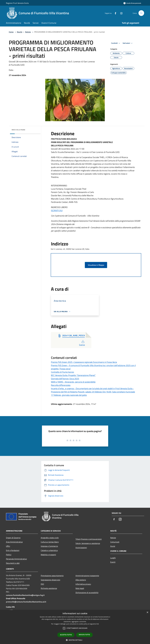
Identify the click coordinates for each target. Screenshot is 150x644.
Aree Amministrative (14, 542)
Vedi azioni (128, 43)
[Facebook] (115, 13)
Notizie (28, 32)
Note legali (80, 588)
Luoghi (113, 558)
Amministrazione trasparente (87, 576)
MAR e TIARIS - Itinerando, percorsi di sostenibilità (73, 382)
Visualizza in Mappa (96, 265)
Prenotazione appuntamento (52, 576)
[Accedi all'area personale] (132, 3)
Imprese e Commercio (49, 546)
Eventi (113, 562)
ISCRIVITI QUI (57, 211)
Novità (20, 32)
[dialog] (75, 627)
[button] (75, 640)
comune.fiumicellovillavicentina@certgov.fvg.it (25, 595)
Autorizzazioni (81, 548)
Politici (9, 555)
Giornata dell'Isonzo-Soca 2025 (65, 379)
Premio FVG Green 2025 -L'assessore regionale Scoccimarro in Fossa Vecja (84, 362)
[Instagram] (120, 13)
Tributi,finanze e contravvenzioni (89, 539)
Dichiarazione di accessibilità (87, 593)
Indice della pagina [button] (18, 130)
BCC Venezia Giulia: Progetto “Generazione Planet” (73, 375)
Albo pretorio (81, 580)
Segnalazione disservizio (50, 580)
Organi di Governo (13, 538)
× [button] (147, 612)
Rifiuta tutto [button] (84, 635)
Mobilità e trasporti (48, 555)
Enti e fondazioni (13, 550)
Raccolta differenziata (61, 385)
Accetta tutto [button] (66, 635)
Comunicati (115, 542)
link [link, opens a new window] (98, 624)
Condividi (116, 43)
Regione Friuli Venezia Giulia (17, 3)
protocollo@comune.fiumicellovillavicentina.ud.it (26, 602)
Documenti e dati (13, 563)
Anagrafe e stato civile (50, 538)
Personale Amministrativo (16, 559)
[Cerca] (141, 13)
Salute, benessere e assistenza (88, 543)
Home (11, 32)
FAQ (42, 584)
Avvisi (113, 546)
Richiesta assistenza (49, 588)
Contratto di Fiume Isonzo (62, 372)
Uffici (8, 546)
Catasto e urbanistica (49, 550)
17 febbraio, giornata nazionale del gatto (69, 395)
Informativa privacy (83, 584)
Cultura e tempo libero (50, 542)
